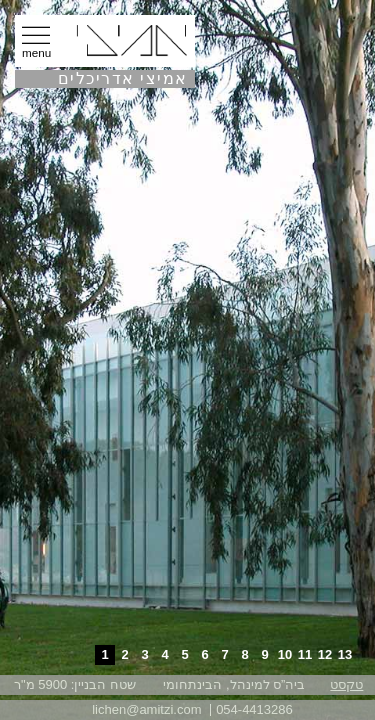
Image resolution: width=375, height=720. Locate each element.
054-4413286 (254, 709)
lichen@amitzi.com (146, 709)
